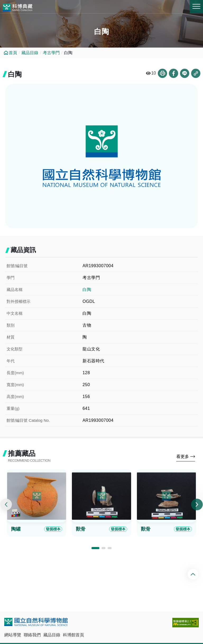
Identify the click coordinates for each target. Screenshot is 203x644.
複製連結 (196, 73)
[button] (95, 548)
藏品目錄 (30, 53)
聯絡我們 (32, 635)
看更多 (183, 457)
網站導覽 (13, 635)
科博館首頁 (73, 635)
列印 (162, 73)
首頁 (13, 53)
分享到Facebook (174, 73)
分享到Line (185, 73)
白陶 (87, 289)
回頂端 (194, 574)
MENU (196, 6)
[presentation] (6, 504)
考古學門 (51, 53)
